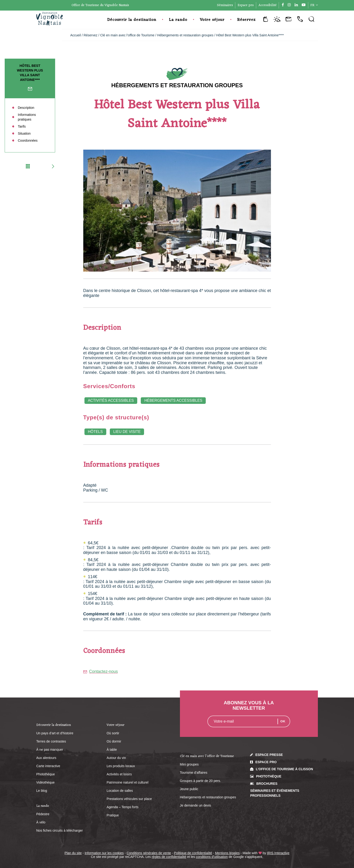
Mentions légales (227, 853)
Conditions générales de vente (149, 853)
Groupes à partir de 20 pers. (200, 781)
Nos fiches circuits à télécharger (60, 830)
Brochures (267, 784)
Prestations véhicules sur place (129, 799)
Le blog (42, 791)
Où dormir (114, 741)
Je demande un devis (196, 805)
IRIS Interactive (278, 853)
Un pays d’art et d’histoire (55, 733)
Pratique (113, 815)
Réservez (246, 20)
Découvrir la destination (132, 20)
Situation (24, 133)
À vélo (41, 822)
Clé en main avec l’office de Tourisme (128, 35)
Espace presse (269, 755)
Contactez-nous (30, 90)
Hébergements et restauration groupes (186, 35)
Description (26, 108)
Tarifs (22, 126)
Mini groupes (189, 764)
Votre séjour (212, 20)
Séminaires (225, 5)
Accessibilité (268, 5)
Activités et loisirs (119, 774)
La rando (178, 20)
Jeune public (189, 789)
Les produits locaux (121, 766)
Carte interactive (48, 766)
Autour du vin (116, 758)
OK (283, 721)
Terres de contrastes (51, 741)
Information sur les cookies (104, 853)
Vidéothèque (46, 782)
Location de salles (120, 791)
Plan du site (73, 853)
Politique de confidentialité (193, 853)
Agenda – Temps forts (122, 807)
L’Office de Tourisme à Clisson (284, 769)
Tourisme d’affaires (194, 773)
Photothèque (46, 774)
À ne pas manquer (50, 750)
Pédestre (43, 814)
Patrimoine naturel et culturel (127, 782)
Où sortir (113, 733)
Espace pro (246, 5)
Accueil (75, 35)
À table (112, 750)
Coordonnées (28, 140)
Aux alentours (46, 758)
